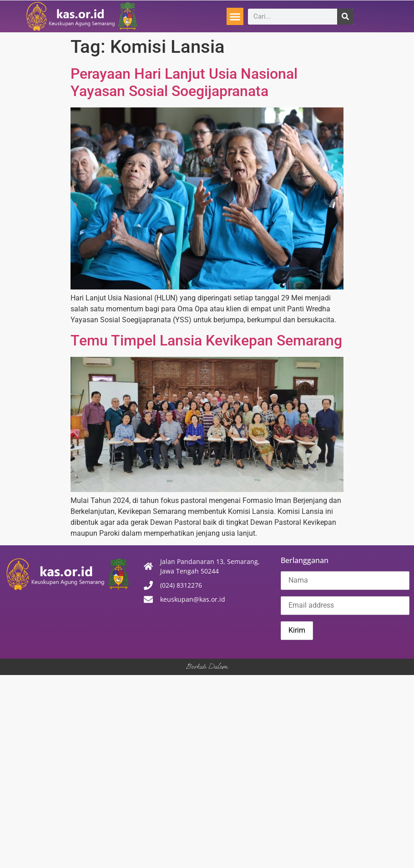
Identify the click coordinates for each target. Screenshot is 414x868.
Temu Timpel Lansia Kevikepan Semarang (206, 340)
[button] (235, 16)
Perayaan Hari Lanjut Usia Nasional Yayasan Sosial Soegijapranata (184, 82)
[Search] (345, 17)
